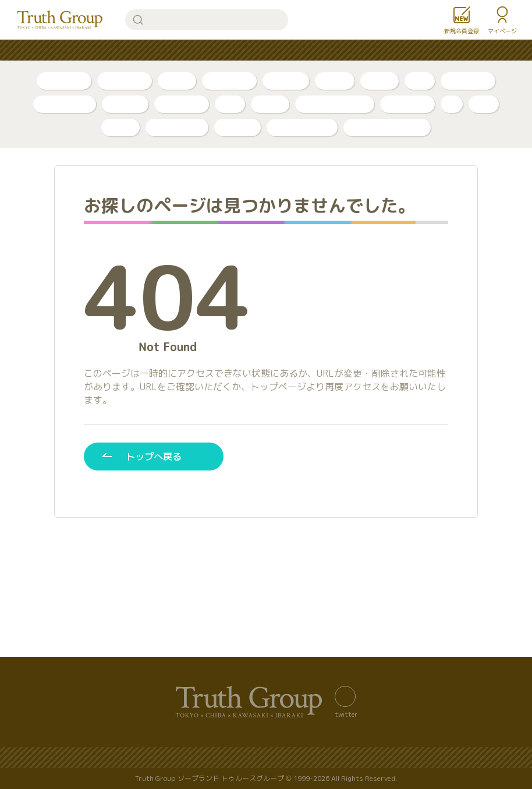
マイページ (502, 31)
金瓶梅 (120, 127)
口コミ (380, 81)
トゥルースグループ (60, 20)
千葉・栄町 (468, 81)
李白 (230, 104)
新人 (420, 81)
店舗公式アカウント (387, 127)
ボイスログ (229, 81)
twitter (346, 714)
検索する (138, 20)
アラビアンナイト (335, 104)
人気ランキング (138, 50)
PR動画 (335, 81)
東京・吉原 (182, 104)
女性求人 (406, 50)
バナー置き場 (73, 758)
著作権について (399, 758)
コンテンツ (290, 50)
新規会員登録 (462, 31)
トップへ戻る (154, 456)
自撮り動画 (125, 81)
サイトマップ (146, 758)
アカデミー (407, 104)
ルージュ (237, 127)
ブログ (177, 81)
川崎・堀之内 (65, 104)
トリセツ (286, 81)
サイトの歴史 (322, 758)
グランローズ (177, 127)
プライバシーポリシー (234, 758)
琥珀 (484, 104)
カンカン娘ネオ (302, 127)
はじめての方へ (218, 50)
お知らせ (350, 50)
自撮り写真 (64, 81)
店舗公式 (125, 104)
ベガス (270, 104)
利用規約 (467, 758)
